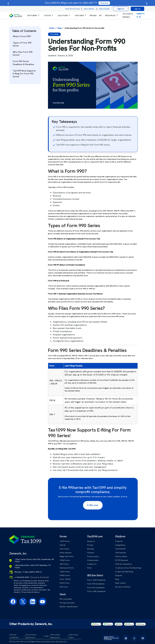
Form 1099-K (65, 579)
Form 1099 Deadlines (96, 580)
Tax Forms (32, 16)
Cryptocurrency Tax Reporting (128, 568)
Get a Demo (89, 9)
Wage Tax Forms (67, 556)
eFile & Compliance (124, 564)
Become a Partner (123, 587)
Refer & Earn (121, 583)
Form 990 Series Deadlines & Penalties (23, 63)
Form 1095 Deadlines (96, 591)
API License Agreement (55, 636)
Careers (91, 553)
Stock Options (66, 553)
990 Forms (54, 34)
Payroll (62, 545)
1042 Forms (65, 572)
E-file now (93, 505)
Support (119, 575)
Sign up (137, 9)
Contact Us (92, 564)
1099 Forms (65, 541)
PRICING (93, 16)
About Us (91, 541)
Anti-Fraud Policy (73, 636)
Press (89, 568)
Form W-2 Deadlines (96, 588)
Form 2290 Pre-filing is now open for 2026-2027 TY (77, 3)
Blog (117, 579)
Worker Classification (69, 607)
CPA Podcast (121, 553)
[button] (33, 15)
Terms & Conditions (14, 636)
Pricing (90, 545)
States (47, 16)
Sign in (121, 9)
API (100, 16)
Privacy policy (93, 556)
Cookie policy (93, 560)
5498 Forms (65, 575)
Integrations (120, 545)
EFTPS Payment (122, 560)
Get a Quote (104, 9)
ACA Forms (65, 549)
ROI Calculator (66, 599)
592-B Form (65, 583)
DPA (47, 636)
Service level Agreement (31, 636)
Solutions (63, 16)
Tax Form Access (73, 9)
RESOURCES (110, 16)
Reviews (91, 549)
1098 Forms (65, 560)
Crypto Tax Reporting (124, 572)
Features (119, 541)
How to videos (121, 556)
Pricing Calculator (67, 603)
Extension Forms (67, 568)
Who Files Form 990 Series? (23, 53)
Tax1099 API (120, 549)
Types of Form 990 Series (22, 44)
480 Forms (64, 564)
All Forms (64, 587)
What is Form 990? (22, 36)
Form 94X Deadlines (96, 584)
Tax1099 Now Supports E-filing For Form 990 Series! (24, 74)
